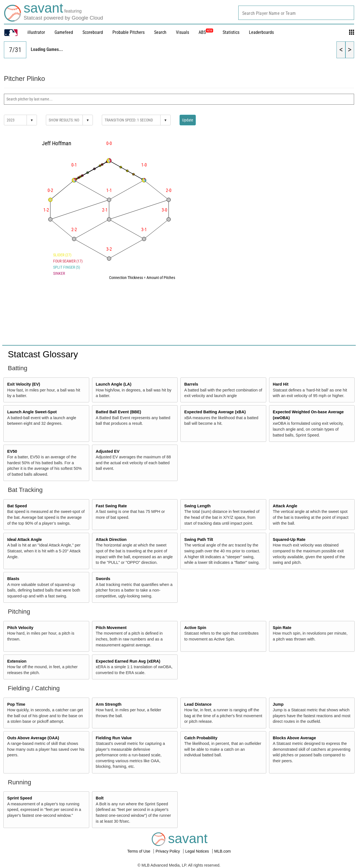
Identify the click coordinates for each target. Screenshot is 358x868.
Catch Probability (201, 738)
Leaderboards (261, 32)
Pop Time (16, 704)
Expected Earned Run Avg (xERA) (128, 661)
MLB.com (222, 851)
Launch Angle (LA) (113, 384)
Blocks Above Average (294, 738)
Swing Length (197, 506)
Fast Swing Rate (111, 506)
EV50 (12, 451)
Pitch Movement (111, 628)
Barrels (191, 384)
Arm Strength (109, 704)
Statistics (231, 32)
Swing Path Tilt (199, 539)
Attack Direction (111, 539)
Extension (17, 661)
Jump (278, 704)
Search (160, 32)
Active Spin (195, 628)
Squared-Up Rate (289, 539)
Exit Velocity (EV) (24, 384)
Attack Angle (285, 506)
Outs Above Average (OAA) (33, 738)
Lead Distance (198, 704)
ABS (206, 32)
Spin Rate (282, 628)
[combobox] (296, 13)
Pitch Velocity (20, 628)
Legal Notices (198, 851)
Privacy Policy (168, 851)
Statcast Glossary (43, 354)
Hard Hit (281, 384)
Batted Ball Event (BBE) (118, 412)
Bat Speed (17, 506)
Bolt (100, 798)
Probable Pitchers (129, 32)
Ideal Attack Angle (25, 539)
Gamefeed (64, 32)
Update (188, 120)
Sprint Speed (20, 798)
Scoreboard (93, 32)
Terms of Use (139, 851)
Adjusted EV (108, 451)
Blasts (13, 579)
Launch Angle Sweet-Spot (32, 412)
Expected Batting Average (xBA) (215, 412)
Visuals (182, 32)
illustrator (36, 32)
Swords (103, 579)
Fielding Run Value (114, 738)
